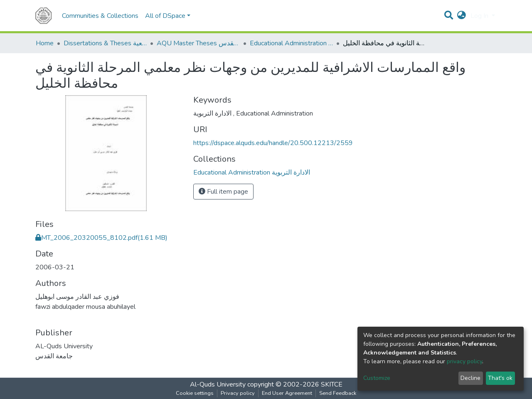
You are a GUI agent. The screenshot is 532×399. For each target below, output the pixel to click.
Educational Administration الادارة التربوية (291, 43)
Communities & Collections (100, 16)
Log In (480, 16)
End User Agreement (287, 393)
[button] (462, 16)
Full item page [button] (223, 192)
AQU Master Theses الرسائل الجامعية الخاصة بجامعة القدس (198, 43)
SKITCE (332, 384)
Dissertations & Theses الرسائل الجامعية (105, 43)
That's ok (500, 378)
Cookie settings (195, 393)
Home (45, 43)
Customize (377, 378)
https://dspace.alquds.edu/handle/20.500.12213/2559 (273, 143)
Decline (470, 378)
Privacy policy (238, 393)
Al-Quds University (218, 384)
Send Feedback (338, 393)
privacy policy (464, 361)
